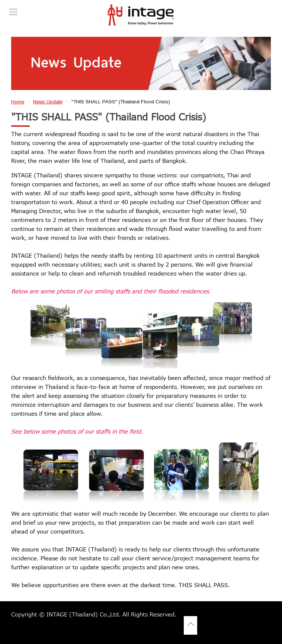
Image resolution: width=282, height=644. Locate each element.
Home (18, 102)
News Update (48, 102)
